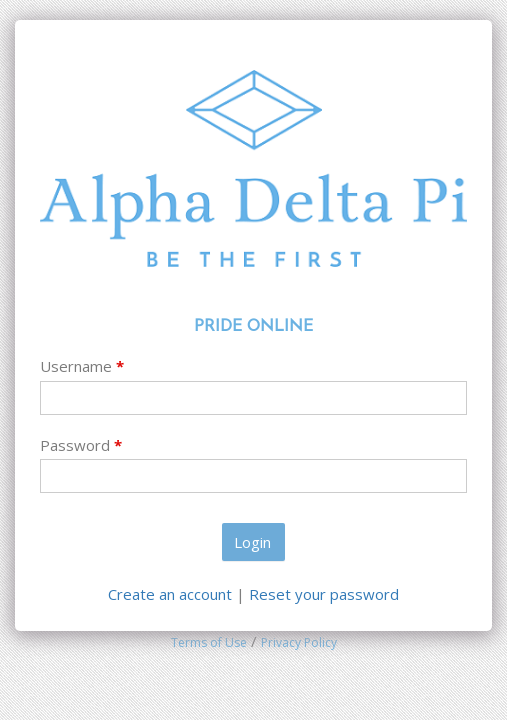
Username (82, 366)
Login (252, 542)
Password (81, 445)
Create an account (172, 594)
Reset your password (324, 594)
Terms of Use (209, 642)
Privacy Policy (299, 642)
